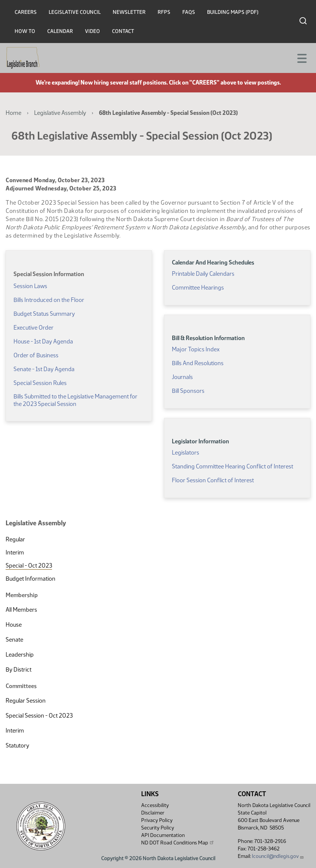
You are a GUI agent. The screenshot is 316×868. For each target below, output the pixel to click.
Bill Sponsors (188, 391)
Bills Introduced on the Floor (49, 300)
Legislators (186, 453)
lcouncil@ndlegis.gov (278, 856)
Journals (182, 377)
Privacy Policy (157, 820)
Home (13, 113)
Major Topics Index (196, 349)
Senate (14, 640)
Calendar (60, 31)
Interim (15, 552)
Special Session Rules (40, 383)
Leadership (20, 655)
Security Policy (158, 828)
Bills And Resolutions (198, 363)
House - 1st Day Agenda (43, 341)
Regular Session (26, 701)
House (14, 625)
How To (25, 31)
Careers (26, 12)
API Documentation (163, 835)
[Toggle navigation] (301, 58)
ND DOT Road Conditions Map (178, 843)
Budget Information (31, 579)
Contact (123, 31)
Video (92, 31)
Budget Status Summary (44, 314)
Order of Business (36, 355)
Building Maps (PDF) (233, 12)
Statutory (17, 745)
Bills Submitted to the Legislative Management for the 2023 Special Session (75, 400)
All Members (21, 610)
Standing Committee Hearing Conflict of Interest (233, 466)
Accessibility (155, 805)
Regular (15, 539)
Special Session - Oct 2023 (39, 716)
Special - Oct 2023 (29, 566)
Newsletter (129, 12)
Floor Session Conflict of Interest (213, 480)
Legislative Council (75, 12)
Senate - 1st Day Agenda (44, 369)
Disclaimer (153, 813)
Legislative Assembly (60, 113)
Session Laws (30, 286)
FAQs (189, 12)
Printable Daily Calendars (203, 274)
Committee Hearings (198, 288)
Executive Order (34, 328)
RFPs (164, 12)
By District (19, 670)
